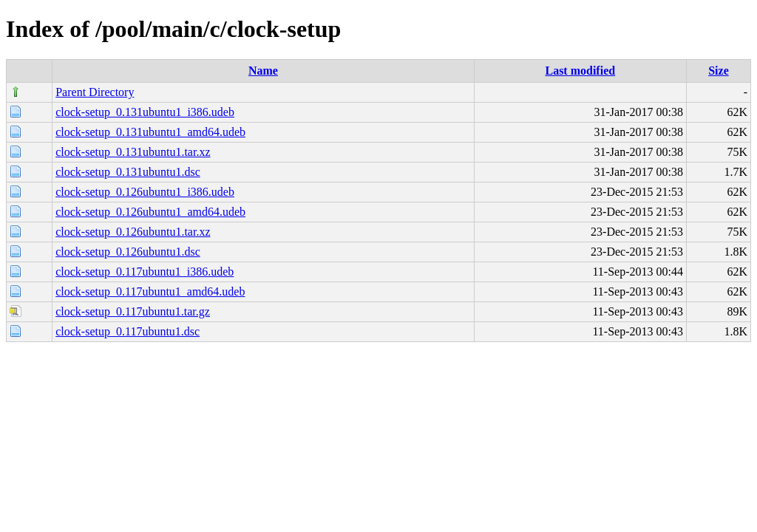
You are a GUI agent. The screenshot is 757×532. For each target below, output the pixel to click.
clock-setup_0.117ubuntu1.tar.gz (133, 311)
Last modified (580, 71)
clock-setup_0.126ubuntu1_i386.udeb (145, 192)
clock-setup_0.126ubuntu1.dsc (128, 252)
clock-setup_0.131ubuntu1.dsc (128, 172)
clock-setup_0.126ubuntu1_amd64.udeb (150, 212)
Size (719, 71)
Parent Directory (95, 92)
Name (263, 71)
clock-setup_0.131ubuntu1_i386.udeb (145, 112)
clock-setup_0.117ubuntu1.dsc (128, 331)
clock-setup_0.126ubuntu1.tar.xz (133, 232)
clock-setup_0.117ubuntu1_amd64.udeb (150, 291)
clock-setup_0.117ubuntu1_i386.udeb (145, 272)
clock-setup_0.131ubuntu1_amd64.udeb (150, 132)
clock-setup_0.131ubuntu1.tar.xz (133, 152)
